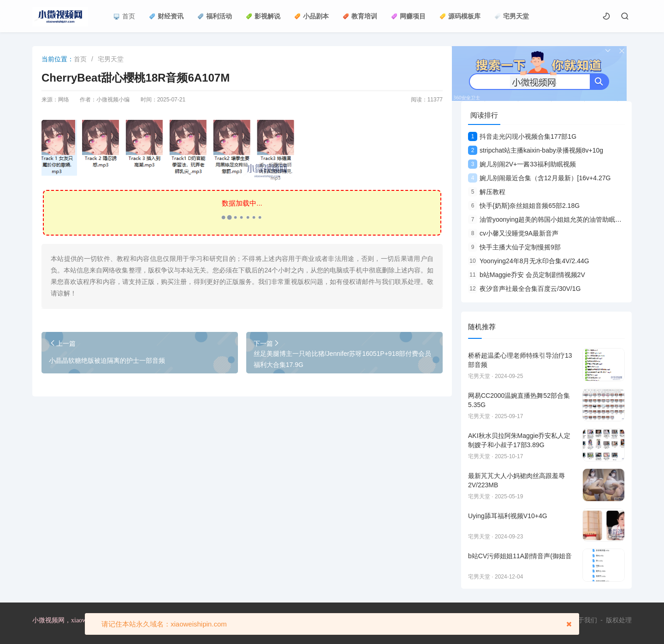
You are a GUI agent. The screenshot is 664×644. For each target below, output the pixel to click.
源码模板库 (460, 16)
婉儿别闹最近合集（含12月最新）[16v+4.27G (539, 178)
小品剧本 (311, 16)
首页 (124, 16)
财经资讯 (166, 16)
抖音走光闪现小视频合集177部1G (522, 136)
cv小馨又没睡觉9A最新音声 (513, 233)
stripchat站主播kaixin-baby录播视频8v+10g (536, 150)
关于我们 (584, 620)
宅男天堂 (512, 16)
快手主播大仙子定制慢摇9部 (514, 247)
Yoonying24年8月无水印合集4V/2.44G (529, 261)
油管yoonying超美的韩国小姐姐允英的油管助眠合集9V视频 (558, 219)
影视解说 (263, 16)
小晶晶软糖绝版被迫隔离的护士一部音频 (107, 360)
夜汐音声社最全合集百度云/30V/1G (524, 289)
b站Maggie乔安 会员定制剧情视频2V (527, 275)
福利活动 (215, 16)
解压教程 (487, 192)
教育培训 (360, 16)
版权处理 (619, 620)
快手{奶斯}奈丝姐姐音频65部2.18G (524, 206)
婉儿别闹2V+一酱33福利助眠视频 (522, 164)
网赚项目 (408, 16)
